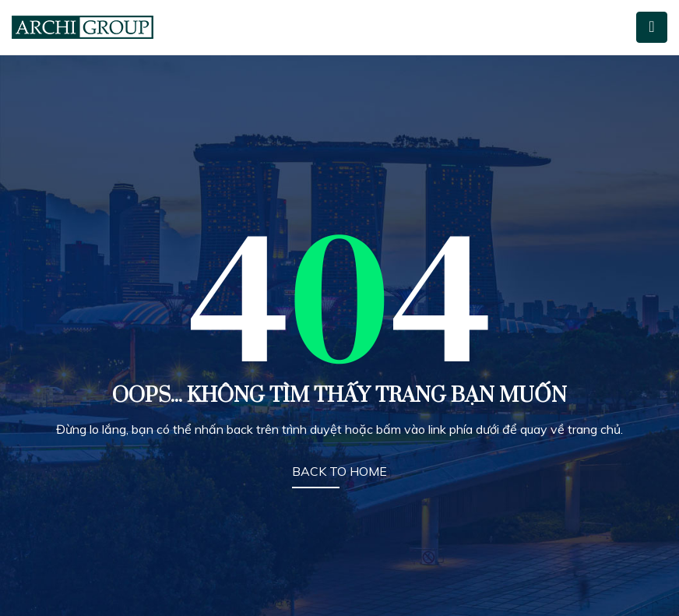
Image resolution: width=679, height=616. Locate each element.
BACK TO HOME (339, 471)
